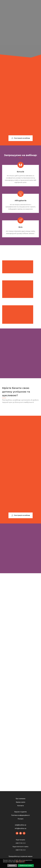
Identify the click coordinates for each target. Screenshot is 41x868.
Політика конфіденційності (20, 815)
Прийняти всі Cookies (26, 865)
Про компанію (21, 799)
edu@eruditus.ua (20, 825)
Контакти (21, 806)
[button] (21, 138)
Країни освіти (21, 802)
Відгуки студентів (20, 812)
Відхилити (12, 865)
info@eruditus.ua (20, 828)
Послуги (20, 819)
